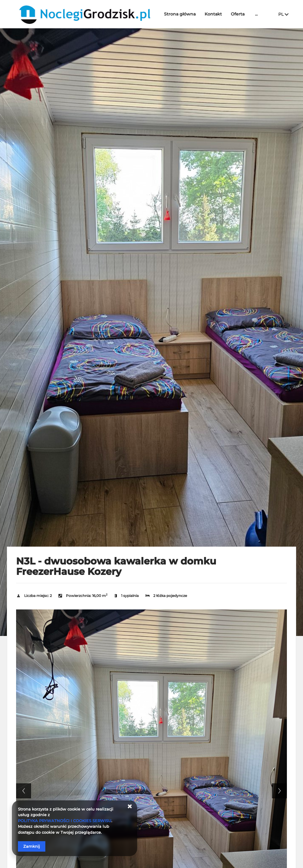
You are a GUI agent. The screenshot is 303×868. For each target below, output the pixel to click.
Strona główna (181, 14)
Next (279, 791)
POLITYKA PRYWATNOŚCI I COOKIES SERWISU (65, 821)
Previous (24, 791)
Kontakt (215, 14)
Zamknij (32, 846)
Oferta (239, 14)
